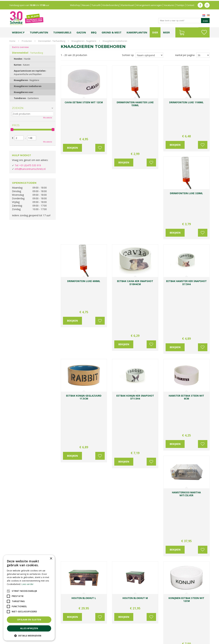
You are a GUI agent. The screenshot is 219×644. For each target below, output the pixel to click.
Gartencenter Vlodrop (159, 628)
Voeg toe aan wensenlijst (99, 118)
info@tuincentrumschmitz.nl (30, 169)
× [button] (51, 559)
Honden (22, 59)
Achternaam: (143, 548)
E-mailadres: (123, 562)
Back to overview (20, 47)
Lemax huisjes (61, 632)
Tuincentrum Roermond (152, 632)
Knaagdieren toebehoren (28, 86)
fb (200, 4)
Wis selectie (48, 118)
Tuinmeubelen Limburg (128, 632)
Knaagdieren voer (24, 92)
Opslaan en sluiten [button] (29, 620)
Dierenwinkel (28, 53)
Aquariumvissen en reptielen (30, 73)
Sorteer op (128, 55)
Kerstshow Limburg (180, 628)
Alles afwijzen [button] (29, 628)
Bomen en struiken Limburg (91, 628)
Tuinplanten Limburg (115, 628)
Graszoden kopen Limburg (103, 632)
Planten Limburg (68, 628)
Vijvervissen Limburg (79, 632)
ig (207, 4)
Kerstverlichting (198, 628)
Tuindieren (26, 98)
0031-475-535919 (84, 539)
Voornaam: (121, 548)
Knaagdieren (27, 80)
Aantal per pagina (185, 55)
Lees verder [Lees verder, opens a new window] (28, 584)
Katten (22, 65)
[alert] (29, 598)
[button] (29, 636)
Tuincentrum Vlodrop (137, 628)
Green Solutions (178, 640)
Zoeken (18, 108)
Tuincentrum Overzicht (199, 640)
